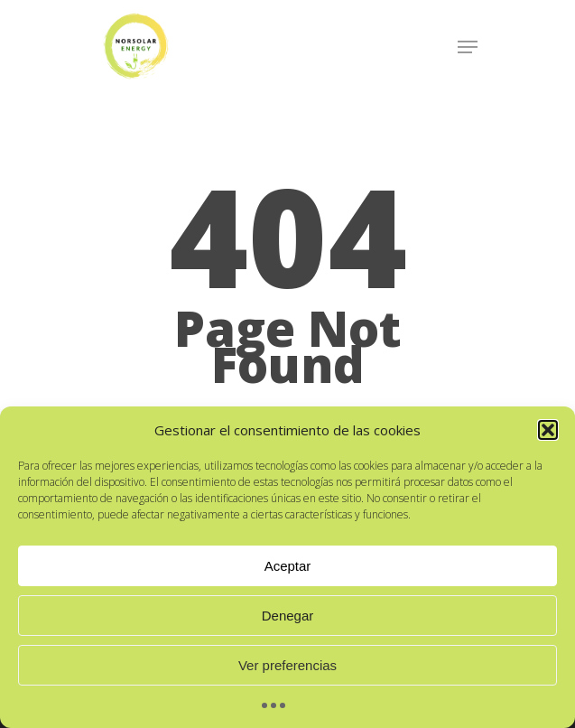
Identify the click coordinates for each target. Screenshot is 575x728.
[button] (548, 430)
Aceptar (288, 566)
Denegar (288, 616)
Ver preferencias (287, 665)
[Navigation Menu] (468, 47)
